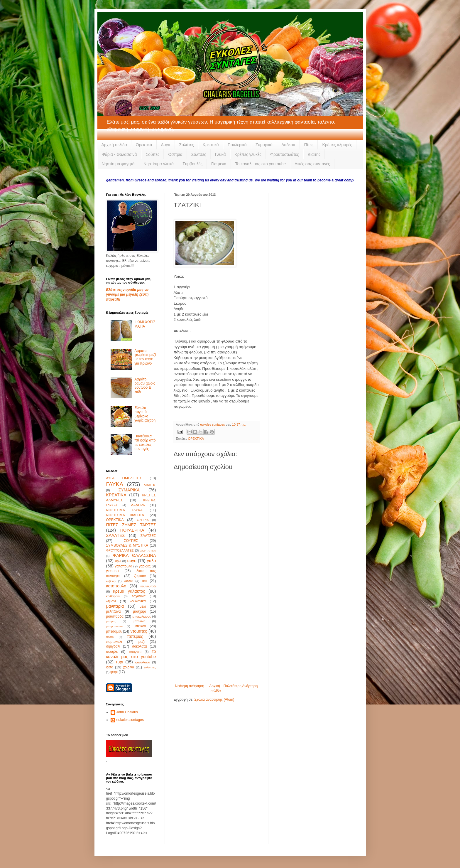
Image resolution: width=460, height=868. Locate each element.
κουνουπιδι (148, 586)
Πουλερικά (237, 145)
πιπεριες (135, 636)
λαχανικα (139, 596)
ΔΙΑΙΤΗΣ (150, 485)
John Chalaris (127, 712)
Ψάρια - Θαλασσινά (119, 154)
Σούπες (153, 154)
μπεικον (140, 626)
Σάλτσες (199, 154)
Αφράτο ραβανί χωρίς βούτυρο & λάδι (145, 386)
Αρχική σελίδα (114, 145)
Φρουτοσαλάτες (285, 154)
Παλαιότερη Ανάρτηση (241, 686)
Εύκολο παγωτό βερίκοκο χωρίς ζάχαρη (145, 414)
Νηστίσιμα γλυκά (159, 164)
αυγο (132, 561)
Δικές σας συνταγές (312, 164)
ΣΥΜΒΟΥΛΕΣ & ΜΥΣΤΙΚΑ (127, 545)
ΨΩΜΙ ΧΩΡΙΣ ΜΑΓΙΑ (145, 324)
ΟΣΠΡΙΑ (143, 520)
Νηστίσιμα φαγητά (118, 164)
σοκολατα (139, 646)
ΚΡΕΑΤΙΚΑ (116, 495)
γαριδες (145, 566)
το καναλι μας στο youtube (131, 654)
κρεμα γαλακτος (129, 591)
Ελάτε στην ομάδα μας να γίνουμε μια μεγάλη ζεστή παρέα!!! (127, 295)
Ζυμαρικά (264, 145)
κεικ (144, 581)
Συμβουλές (192, 164)
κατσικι (128, 581)
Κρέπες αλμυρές (337, 145)
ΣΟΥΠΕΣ (131, 541)
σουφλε (112, 652)
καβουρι (111, 581)
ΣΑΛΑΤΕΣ (116, 535)
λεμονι (111, 601)
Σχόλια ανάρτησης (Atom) (214, 700)
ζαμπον (140, 576)
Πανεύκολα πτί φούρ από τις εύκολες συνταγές (145, 443)
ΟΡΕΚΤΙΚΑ (196, 439)
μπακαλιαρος (142, 616)
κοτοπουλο (116, 586)
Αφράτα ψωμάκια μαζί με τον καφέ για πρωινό (145, 357)
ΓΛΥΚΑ (115, 484)
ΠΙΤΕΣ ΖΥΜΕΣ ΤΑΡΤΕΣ (131, 525)
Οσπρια (175, 154)
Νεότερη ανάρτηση (190, 686)
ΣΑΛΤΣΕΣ (148, 536)
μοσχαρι (139, 611)
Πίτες (309, 145)
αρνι (118, 561)
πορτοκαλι (114, 642)
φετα (110, 667)
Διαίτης (314, 154)
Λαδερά (288, 145)
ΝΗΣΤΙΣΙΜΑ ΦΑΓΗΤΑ (125, 515)
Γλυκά (220, 154)
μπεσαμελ (114, 631)
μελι (143, 606)
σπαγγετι (135, 652)
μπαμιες (111, 621)
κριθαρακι (113, 596)
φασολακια (142, 662)
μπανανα (139, 621)
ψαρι (114, 672)
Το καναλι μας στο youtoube (261, 164)
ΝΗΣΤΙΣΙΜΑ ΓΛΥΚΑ (124, 510)
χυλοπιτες (150, 667)
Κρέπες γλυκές (248, 154)
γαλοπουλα (123, 566)
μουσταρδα (115, 616)
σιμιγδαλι (113, 646)
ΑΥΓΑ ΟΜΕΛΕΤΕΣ (124, 478)
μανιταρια (115, 606)
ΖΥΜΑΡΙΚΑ (129, 490)
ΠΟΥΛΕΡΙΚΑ (132, 530)
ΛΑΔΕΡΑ (138, 505)
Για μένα (219, 164)
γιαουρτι (113, 571)
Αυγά (166, 145)
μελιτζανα (114, 611)
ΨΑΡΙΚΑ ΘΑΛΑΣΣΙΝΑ (134, 555)
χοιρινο (128, 667)
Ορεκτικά (144, 145)
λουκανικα (138, 601)
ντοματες (139, 631)
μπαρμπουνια (115, 626)
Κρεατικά (211, 145)
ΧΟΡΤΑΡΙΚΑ (148, 551)
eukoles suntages (130, 720)
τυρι (120, 662)
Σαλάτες (187, 145)
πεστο (110, 637)
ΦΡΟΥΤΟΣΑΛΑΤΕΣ (120, 550)
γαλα (152, 561)
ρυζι (142, 642)
